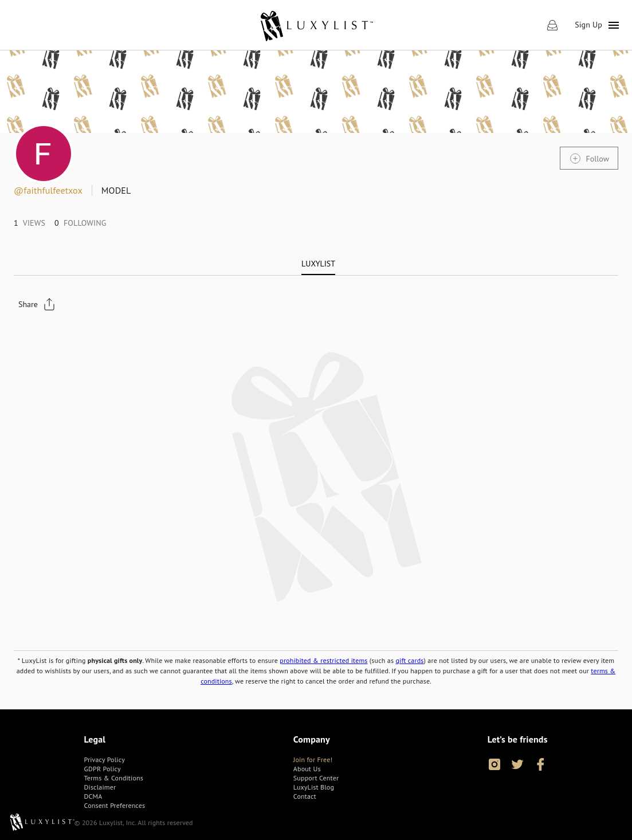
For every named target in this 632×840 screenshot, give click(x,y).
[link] (316, 25)
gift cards (409, 660)
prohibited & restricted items (323, 660)
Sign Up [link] (588, 25)
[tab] (318, 264)
